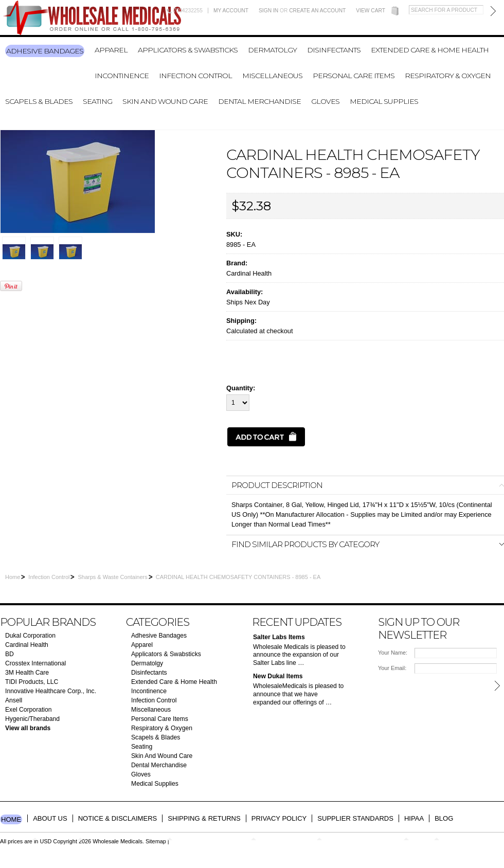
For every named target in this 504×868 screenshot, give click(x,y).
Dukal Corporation (30, 636)
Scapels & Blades (39, 101)
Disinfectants (334, 50)
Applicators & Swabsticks (188, 50)
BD (10, 654)
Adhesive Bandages (45, 51)
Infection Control (195, 76)
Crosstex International (35, 663)
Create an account (317, 11)
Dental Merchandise (259, 101)
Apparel (111, 50)
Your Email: (392, 668)
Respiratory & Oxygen (448, 76)
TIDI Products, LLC (32, 682)
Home (13, 577)
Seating (97, 101)
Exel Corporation (29, 710)
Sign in (268, 11)
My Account (231, 11)
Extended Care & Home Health (430, 50)
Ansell (14, 700)
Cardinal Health (249, 273)
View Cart (371, 11)
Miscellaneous (272, 76)
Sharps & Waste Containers (112, 577)
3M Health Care (27, 673)
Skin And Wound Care (165, 101)
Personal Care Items (354, 76)
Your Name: (393, 653)
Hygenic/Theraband (32, 719)
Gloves (325, 101)
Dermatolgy (272, 50)
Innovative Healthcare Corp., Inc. (51, 691)
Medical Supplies (384, 101)
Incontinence (122, 76)
